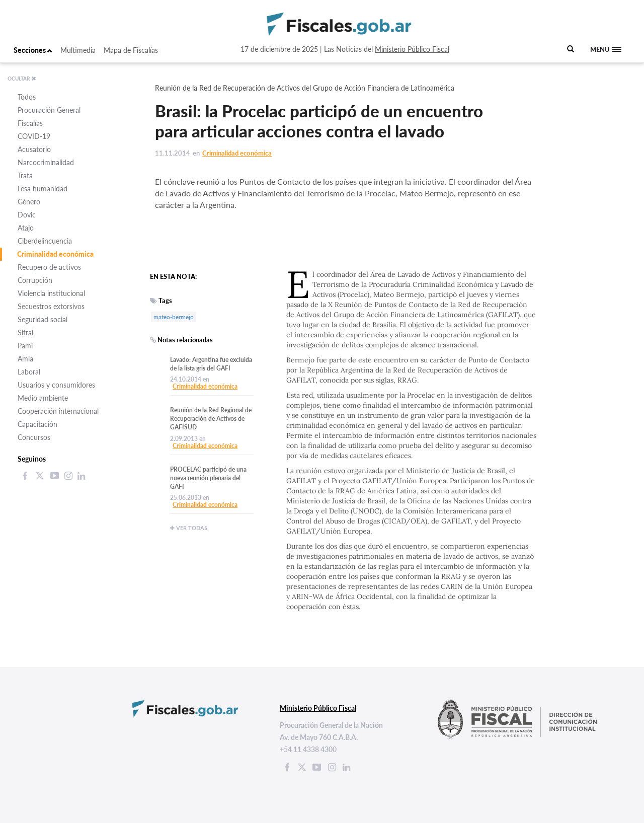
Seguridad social (43, 319)
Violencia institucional (51, 293)
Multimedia (78, 50)
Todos (27, 97)
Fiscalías (30, 123)
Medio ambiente (43, 398)
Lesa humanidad (43, 189)
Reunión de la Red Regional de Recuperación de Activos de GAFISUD (211, 419)
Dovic (27, 215)
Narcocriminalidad (46, 162)
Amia (25, 359)
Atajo (26, 228)
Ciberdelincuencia (45, 241)
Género (29, 202)
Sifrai (25, 332)
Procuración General (49, 110)
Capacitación (37, 424)
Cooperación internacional (58, 411)
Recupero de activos (49, 267)
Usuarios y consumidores (56, 385)
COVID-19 (34, 136)
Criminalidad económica (55, 254)
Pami (25, 346)
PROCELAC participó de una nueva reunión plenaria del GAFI (208, 478)
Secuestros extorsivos (51, 306)
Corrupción (35, 280)
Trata (25, 175)
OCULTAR (22, 79)
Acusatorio (34, 149)
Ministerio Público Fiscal (412, 49)
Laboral (29, 372)
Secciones (33, 50)
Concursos (34, 437)
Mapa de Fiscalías (131, 50)
